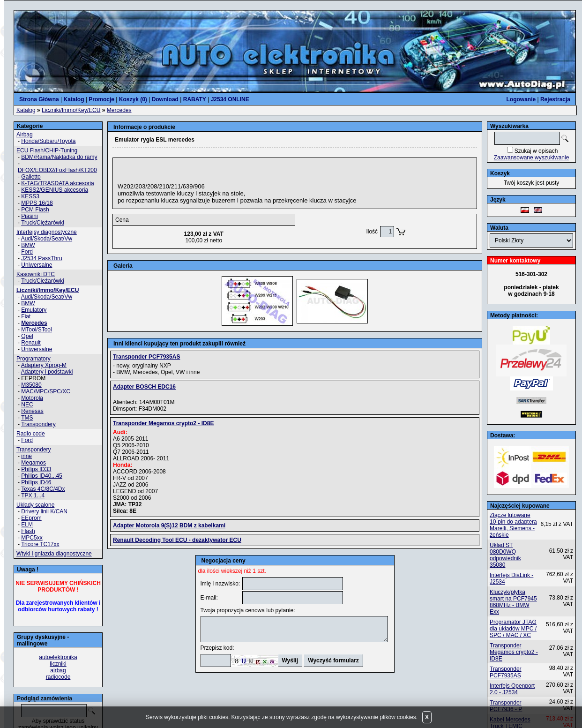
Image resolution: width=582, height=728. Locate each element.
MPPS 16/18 (37, 203)
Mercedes (119, 110)
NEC (27, 405)
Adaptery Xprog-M (44, 365)
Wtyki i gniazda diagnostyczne (54, 554)
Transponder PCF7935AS (506, 672)
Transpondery (38, 424)
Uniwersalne (37, 265)
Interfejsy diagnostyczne (47, 232)
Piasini (29, 216)
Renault (31, 343)
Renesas (32, 411)
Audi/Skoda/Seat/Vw (47, 239)
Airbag (25, 135)
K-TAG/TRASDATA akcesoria (57, 183)
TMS (27, 418)
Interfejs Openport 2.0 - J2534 (512, 689)
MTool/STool (36, 330)
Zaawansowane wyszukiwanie (532, 158)
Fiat (26, 316)
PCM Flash (35, 210)
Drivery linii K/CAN (44, 511)
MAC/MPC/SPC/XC (46, 391)
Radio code (31, 434)
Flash (28, 531)
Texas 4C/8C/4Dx (43, 489)
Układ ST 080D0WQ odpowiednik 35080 (505, 555)
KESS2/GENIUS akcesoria (55, 190)
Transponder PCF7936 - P (506, 706)
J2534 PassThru (41, 258)
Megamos (34, 463)
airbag (58, 670)
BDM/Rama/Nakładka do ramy (59, 157)
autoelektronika (58, 657)
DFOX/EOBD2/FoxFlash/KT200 (57, 170)
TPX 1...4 (33, 495)
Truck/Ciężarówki (43, 223)
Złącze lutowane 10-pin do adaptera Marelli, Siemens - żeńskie (513, 525)
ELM (27, 525)
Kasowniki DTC (36, 274)
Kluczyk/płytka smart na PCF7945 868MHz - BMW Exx (513, 602)
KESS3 (30, 196)
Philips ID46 (36, 482)
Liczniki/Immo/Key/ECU (71, 110)
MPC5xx (32, 538)
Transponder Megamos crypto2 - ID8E (514, 652)
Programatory (34, 359)
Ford (27, 252)
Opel (27, 336)
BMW (28, 245)
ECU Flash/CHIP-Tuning (47, 150)
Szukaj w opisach (536, 151)
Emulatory (34, 310)
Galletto (31, 177)
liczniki (58, 664)
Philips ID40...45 (41, 476)
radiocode (58, 677)
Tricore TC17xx (40, 544)
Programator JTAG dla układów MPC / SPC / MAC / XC (513, 629)
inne (26, 456)
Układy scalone (35, 505)
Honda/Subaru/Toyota (48, 141)
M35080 (31, 385)
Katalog (26, 110)
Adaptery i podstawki (47, 372)
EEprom (31, 518)
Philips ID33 (36, 469)
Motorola (32, 398)
